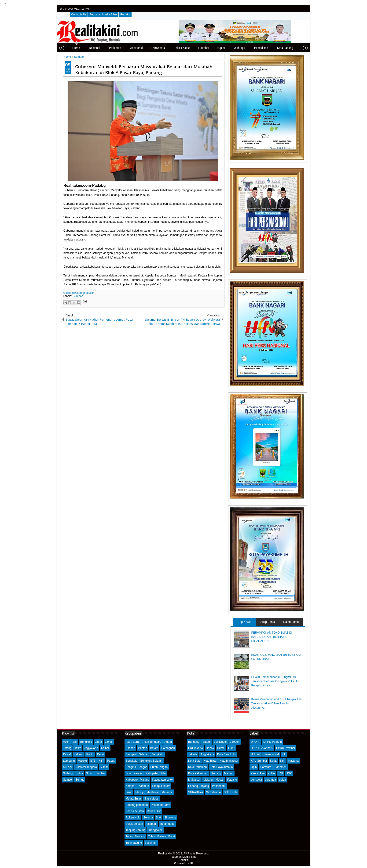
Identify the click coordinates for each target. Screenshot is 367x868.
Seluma (148, 818)
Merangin (167, 792)
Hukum (255, 754)
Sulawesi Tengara (86, 767)
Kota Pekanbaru (198, 773)
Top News (244, 622)
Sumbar (78, 296)
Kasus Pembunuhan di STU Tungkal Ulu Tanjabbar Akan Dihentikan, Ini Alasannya (277, 703)
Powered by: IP (183, 863)
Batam (154, 748)
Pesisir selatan (135, 811)
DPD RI (255, 742)
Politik (272, 773)
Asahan (130, 748)
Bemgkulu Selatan (137, 754)
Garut (232, 748)
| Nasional (91, 48)
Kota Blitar (210, 761)
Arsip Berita (268, 622)
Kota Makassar (229, 761)
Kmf (283, 761)
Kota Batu (194, 761)
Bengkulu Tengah (137, 767)
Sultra (79, 773)
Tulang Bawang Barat (162, 836)
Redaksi (125, 14)
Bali (75, 742)
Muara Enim (133, 799)
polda (282, 780)
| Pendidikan (257, 48)
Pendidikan (258, 773)
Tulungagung (134, 843)
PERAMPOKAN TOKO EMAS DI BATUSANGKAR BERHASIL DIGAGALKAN (272, 637)
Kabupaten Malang (138, 780)
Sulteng (68, 773)
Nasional (294, 761)
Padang (232, 780)
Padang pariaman (137, 805)
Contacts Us (79, 14)
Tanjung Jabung (136, 830)
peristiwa (256, 780)
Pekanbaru (219, 786)
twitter (286, 9)
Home (73, 48)
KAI (284, 754)
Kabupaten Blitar (156, 773)
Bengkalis (158, 754)
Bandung (194, 742)
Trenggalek (155, 830)
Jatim (78, 748)
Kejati (274, 761)
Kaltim (90, 754)
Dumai (221, 748)
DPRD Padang (273, 742)
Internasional (271, 754)
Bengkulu (86, 742)
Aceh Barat (133, 742)
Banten (143, 748)
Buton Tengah (159, 767)
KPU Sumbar (259, 761)
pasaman (151, 843)
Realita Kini (165, 854)
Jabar (99, 742)
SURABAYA (196, 792)
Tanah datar (167, 824)
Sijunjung (170, 818)
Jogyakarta (91, 748)
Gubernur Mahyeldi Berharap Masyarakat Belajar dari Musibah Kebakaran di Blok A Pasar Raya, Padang (144, 69)
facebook (292, 9)
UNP (289, 773)
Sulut (89, 773)
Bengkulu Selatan (151, 761)
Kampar (131, 786)
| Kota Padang (281, 48)
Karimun (144, 786)
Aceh (66, 742)
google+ (298, 9)
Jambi (109, 742)
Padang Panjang (199, 786)
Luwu (129, 792)
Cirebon (235, 742)
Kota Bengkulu (226, 754)
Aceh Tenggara (152, 742)
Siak (159, 818)
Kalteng (79, 754)
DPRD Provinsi (286, 748)
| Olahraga (236, 48)
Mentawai (152, 792)
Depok (210, 748)
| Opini (218, 48)
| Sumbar (201, 48)
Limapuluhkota (161, 786)
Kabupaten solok (163, 780)
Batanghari (168, 748)
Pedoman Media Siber (103, 14)
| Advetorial (133, 48)
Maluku (82, 761)
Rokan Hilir (154, 811)
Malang (208, 780)
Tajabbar (151, 824)
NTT (101, 761)
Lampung (69, 761)
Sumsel (68, 780)
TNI (281, 773)
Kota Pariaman (197, 767)
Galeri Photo (291, 622)
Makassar (194, 780)
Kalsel (67, 754)
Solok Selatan (134, 824)
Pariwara (266, 767)
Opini (254, 767)
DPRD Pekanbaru (262, 748)
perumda (270, 780)
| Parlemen (111, 48)
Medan (220, 780)
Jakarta (193, 754)
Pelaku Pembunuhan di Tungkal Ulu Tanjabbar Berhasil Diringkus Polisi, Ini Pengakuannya (275, 681)
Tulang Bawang (135, 836)
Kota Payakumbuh (221, 767)
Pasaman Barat (160, 805)
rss (304, 9)
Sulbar (104, 767)
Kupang (216, 773)
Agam (168, 742)
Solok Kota (231, 792)
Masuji (139, 792)
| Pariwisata (155, 48)
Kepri (100, 754)
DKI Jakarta (196, 748)
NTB (93, 761)
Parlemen (281, 767)
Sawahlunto (214, 792)
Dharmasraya (134, 773)
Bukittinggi (220, 742)
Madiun (229, 773)
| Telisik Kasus (179, 48)
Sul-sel (67, 767)
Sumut (79, 780)
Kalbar (105, 748)
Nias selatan (151, 799)
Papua (111, 761)
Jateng (67, 748)
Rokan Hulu (133, 818)
